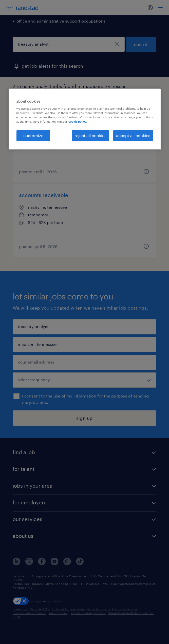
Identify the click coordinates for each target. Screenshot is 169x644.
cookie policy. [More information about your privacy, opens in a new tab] (78, 121)
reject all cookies (90, 135)
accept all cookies (133, 135)
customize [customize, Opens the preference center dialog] (33, 135)
